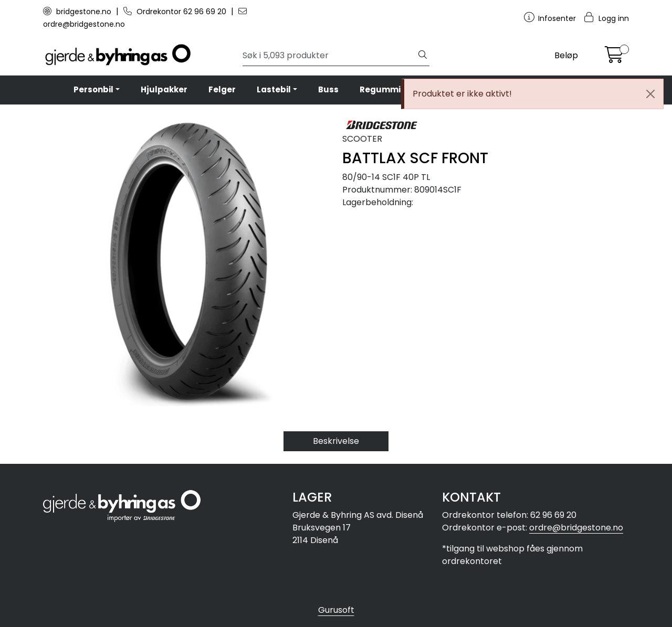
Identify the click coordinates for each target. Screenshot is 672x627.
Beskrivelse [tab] (336, 441)
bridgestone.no (78, 12)
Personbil (93, 89)
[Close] (650, 94)
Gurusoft (336, 610)
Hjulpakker (164, 89)
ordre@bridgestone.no (576, 528)
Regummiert (386, 89)
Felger (222, 89)
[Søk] (329, 56)
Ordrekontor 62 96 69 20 (176, 12)
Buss (328, 89)
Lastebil (274, 89)
